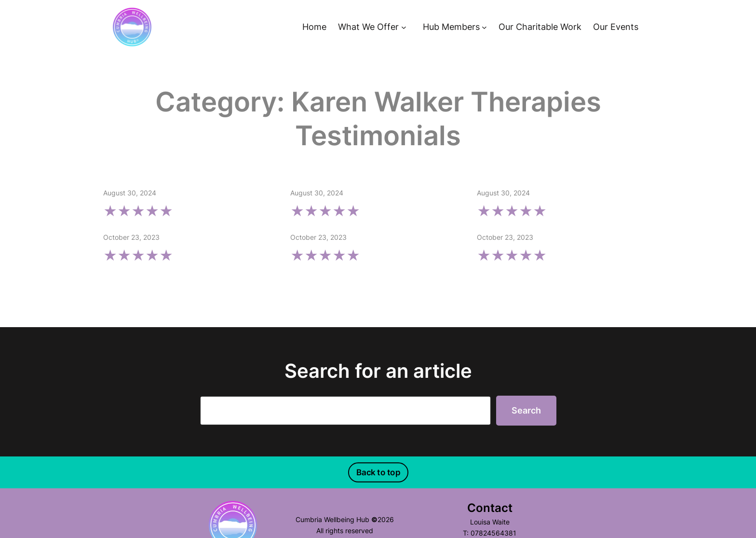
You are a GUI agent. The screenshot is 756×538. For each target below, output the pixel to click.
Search (526, 410)
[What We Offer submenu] (404, 27)
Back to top (378, 472)
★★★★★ (138, 211)
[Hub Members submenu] (484, 27)
